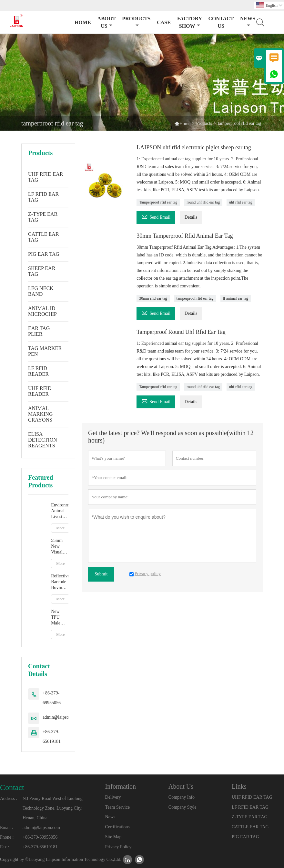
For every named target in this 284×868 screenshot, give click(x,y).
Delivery (113, 797)
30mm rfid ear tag (153, 298)
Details (191, 217)
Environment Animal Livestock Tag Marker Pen (60, 511)
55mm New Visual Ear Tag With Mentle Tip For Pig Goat (59, 547)
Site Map (113, 837)
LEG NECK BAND (41, 291)
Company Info (182, 797)
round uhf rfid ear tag (203, 202)
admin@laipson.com (61, 717)
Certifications (117, 827)
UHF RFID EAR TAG (46, 177)
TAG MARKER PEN (45, 351)
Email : (7, 828)
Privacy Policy (118, 847)
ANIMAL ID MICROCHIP (42, 311)
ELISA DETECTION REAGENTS (43, 440)
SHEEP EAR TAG (42, 271)
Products (136, 22)
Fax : (5, 847)
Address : (9, 798)
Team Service (117, 807)
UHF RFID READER (40, 391)
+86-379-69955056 (52, 698)
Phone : (7, 837)
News (110, 817)
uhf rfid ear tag (241, 202)
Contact (12, 787)
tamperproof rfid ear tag (195, 298)
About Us (107, 22)
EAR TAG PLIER (39, 331)
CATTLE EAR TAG (44, 237)
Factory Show (189, 22)
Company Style (183, 807)
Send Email (156, 216)
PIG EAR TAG (44, 254)
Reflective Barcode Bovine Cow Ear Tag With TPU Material (60, 582)
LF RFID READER (38, 371)
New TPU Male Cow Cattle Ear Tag (58, 618)
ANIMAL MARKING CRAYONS (40, 414)
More (60, 528)
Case (164, 22)
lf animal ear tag (236, 298)
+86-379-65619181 (52, 737)
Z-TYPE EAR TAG (43, 217)
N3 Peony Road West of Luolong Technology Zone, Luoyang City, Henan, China (53, 808)
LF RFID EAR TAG (43, 197)
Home (83, 22)
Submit (101, 574)
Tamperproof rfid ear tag (158, 202)
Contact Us (221, 22)
